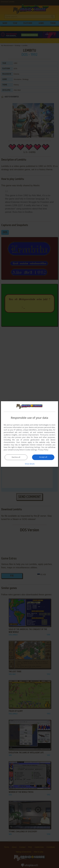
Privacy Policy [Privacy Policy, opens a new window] (43, 450)
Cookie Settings (31, 450)
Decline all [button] (16, 457)
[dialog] (29, 434)
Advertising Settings (32, 447)
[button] (29, 464)
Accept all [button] (43, 457)
